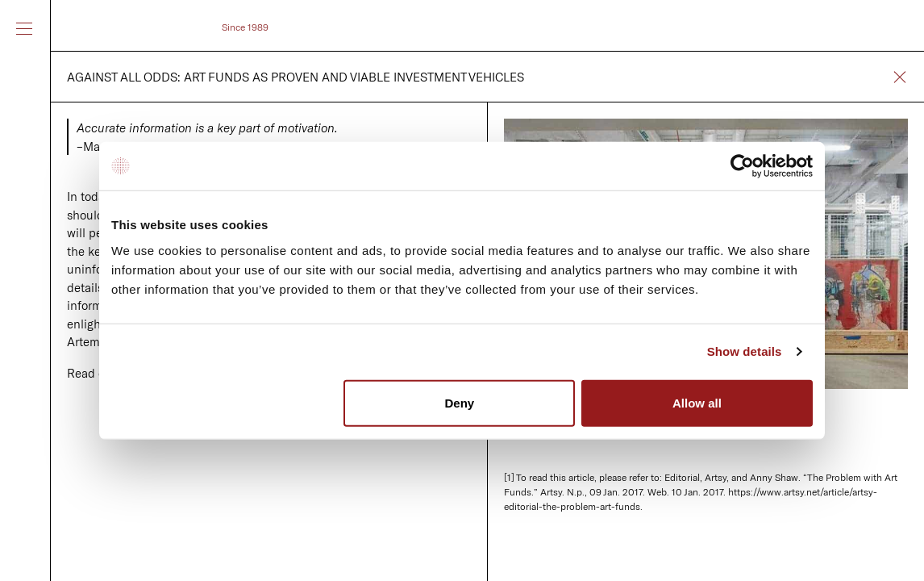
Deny (460, 402)
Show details (745, 351)
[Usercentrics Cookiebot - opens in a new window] (742, 166)
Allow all (697, 402)
